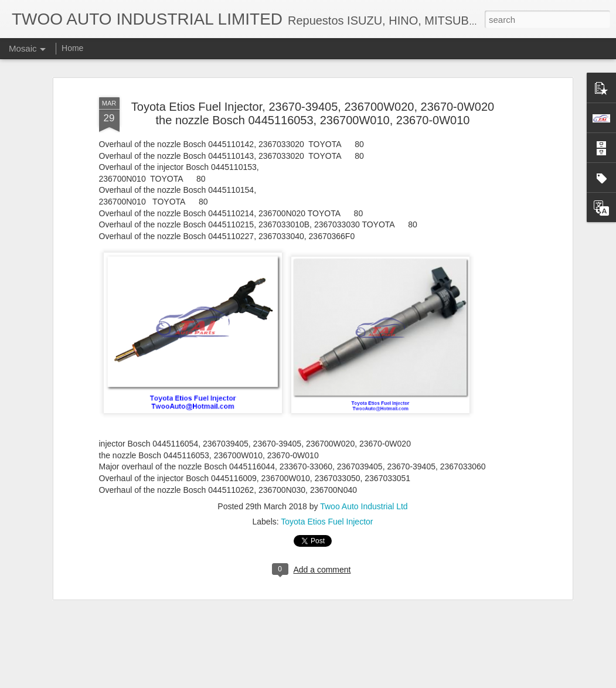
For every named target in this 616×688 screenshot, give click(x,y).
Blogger (345, 682)
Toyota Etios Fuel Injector (327, 509)
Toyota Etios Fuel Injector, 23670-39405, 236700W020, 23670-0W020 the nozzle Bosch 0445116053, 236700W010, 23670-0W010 (313, 101)
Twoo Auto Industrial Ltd (364, 494)
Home (72, 48)
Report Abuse (379, 682)
